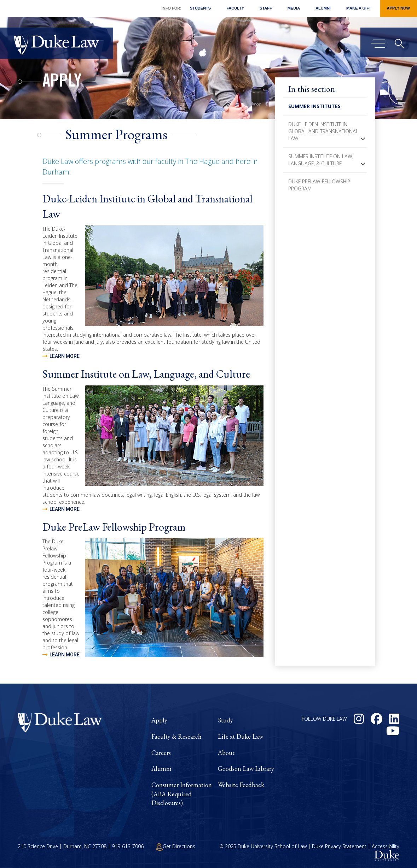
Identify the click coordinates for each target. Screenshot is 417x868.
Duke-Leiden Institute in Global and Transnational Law (323, 131)
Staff (266, 8)
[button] (363, 138)
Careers (161, 753)
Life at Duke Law (241, 736)
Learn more (64, 356)
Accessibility (386, 846)
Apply (62, 83)
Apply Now (398, 8)
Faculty (235, 8)
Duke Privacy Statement (339, 846)
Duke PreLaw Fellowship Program (319, 185)
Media (294, 8)
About (226, 753)
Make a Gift (359, 8)
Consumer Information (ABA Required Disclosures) (182, 794)
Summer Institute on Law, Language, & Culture (321, 160)
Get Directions (175, 846)
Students (200, 8)
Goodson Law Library (246, 769)
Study (225, 720)
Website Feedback (241, 785)
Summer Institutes (314, 106)
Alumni (323, 8)
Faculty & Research (176, 736)
